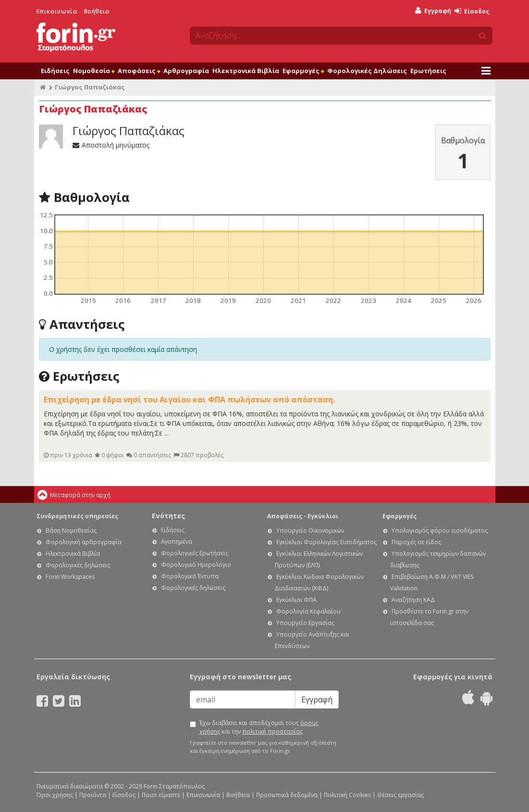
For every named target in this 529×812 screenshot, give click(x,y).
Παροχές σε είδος (416, 542)
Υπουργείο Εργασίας (305, 623)
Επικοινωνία (57, 11)
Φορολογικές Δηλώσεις (367, 71)
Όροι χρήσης (55, 795)
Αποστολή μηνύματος (111, 145)
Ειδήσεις (55, 71)
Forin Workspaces (70, 577)
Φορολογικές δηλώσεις (78, 565)
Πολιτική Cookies (347, 795)
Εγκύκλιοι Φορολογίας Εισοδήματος (326, 542)
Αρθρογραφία (186, 71)
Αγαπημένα (177, 542)
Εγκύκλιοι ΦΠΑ (296, 600)
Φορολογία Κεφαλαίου (308, 611)
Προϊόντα (93, 795)
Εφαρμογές (303, 71)
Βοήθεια (97, 11)
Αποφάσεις (139, 71)
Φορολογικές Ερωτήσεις (195, 553)
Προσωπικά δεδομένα (287, 795)
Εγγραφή (433, 11)
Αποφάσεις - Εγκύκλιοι (303, 516)
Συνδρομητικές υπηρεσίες (77, 516)
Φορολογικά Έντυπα (190, 576)
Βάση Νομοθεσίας (71, 531)
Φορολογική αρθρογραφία (84, 542)
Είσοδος (472, 11)
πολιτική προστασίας (272, 731)
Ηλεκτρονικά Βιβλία (246, 71)
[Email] (243, 700)
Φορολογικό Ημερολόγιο (196, 565)
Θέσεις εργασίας (400, 795)
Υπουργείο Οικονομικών (310, 531)
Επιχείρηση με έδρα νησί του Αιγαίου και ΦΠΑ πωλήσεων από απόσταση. (189, 400)
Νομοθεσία (94, 71)
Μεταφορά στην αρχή (80, 495)
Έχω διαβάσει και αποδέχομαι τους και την (259, 727)
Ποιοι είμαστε (161, 795)
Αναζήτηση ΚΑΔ (413, 600)
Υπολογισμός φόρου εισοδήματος (440, 531)
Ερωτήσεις (428, 71)
